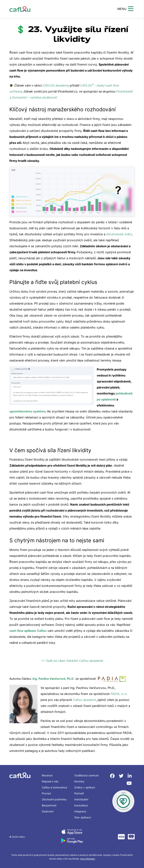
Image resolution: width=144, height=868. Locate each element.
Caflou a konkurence (54, 787)
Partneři (79, 793)
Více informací (88, 859)
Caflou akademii (84, 700)
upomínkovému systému (28, 411)
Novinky (79, 781)
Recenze (47, 775)
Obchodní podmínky (54, 799)
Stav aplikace (83, 817)
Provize (46, 793)
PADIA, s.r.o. (119, 694)
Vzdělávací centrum (86, 775)
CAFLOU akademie (56, 85)
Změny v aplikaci (85, 787)
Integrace (80, 811)
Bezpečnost (49, 805)
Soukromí (48, 811)
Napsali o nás (50, 781)
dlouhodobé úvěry (119, 234)
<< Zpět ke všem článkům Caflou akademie (72, 661)
